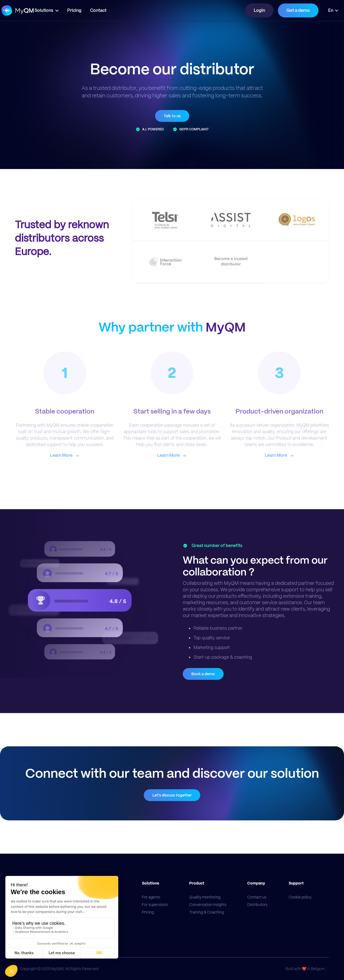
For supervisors (155, 905)
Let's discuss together (172, 795)
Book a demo (203, 674)
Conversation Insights (208, 905)
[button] (63, 10)
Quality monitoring (205, 897)
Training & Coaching (207, 912)
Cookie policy (300, 897)
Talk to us (172, 116)
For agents (151, 897)
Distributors (257, 905)
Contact (114, 10)
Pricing (90, 10)
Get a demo (298, 10)
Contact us (257, 897)
